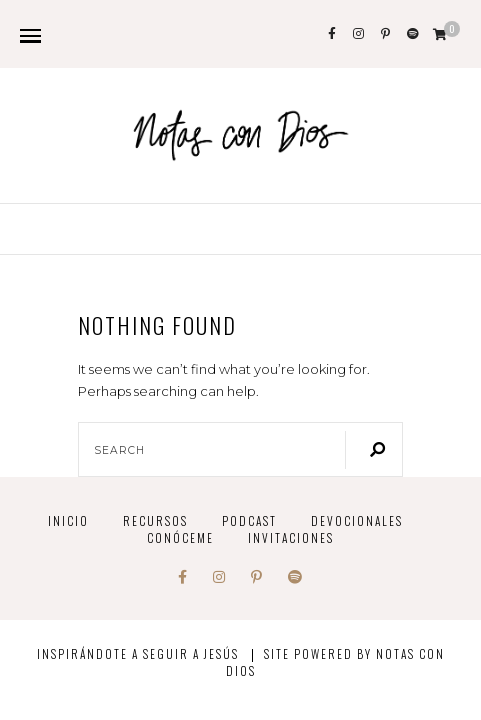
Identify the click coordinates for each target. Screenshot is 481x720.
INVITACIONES (291, 537)
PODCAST (249, 520)
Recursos (155, 520)
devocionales (357, 520)
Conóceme (180, 537)
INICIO (68, 520)
